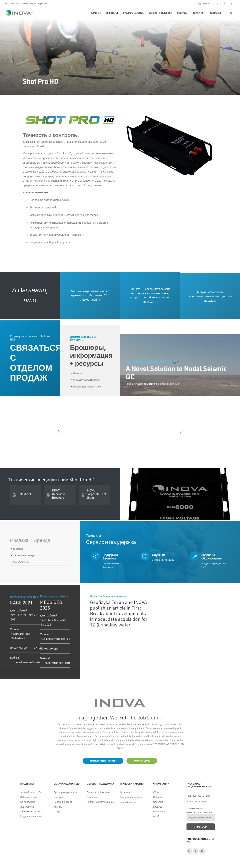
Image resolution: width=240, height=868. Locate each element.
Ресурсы (182, 13)
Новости (158, 797)
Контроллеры (28, 802)
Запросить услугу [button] (142, 761)
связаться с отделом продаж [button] (103, 761)
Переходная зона (63, 802)
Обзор (156, 792)
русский (205, 4)
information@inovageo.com (35, 4)
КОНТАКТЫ (215, 13)
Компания (198, 13)
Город (57, 811)
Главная (96, 13)
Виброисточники (29, 797)
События (158, 802)
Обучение (92, 797)
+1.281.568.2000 (12, 4)
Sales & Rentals (128, 802)
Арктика (58, 807)
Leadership (159, 811)
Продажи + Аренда (133, 13)
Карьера (158, 807)
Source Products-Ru (31, 792)
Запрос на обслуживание (100, 802)
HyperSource (27, 807)
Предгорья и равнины (65, 792)
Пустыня (58, 797)
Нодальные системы (31, 816)
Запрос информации (131, 797)
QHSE (156, 816)
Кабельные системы (31, 811)
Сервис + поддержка (160, 13)
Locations (125, 792)
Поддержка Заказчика (99, 792)
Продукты (112, 13)
